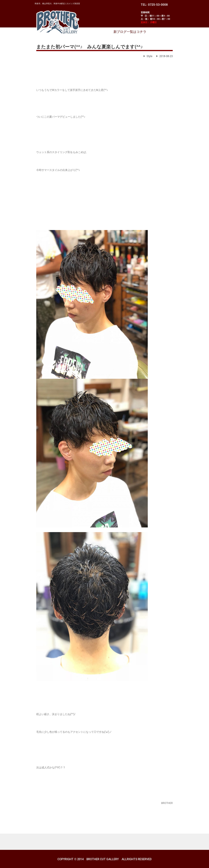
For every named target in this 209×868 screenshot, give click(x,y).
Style (149, 56)
